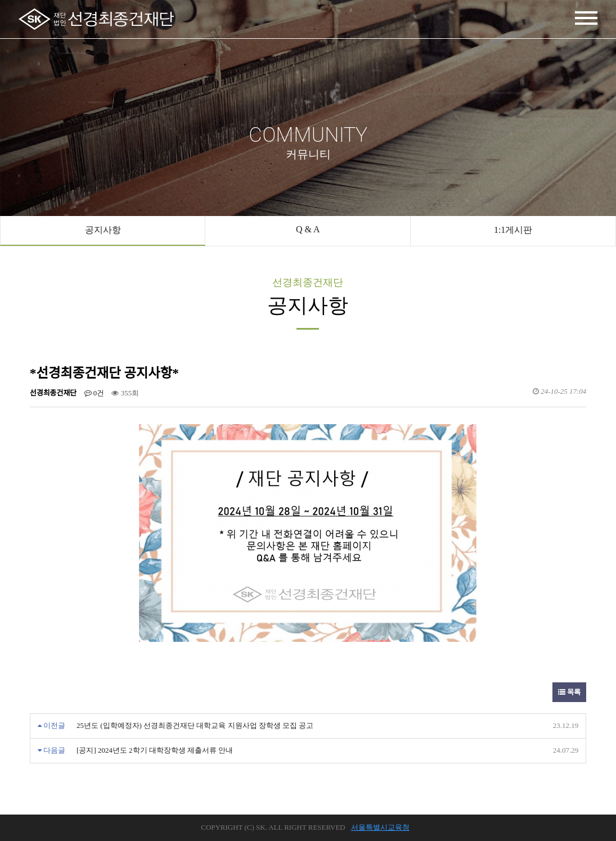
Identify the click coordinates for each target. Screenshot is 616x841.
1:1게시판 (513, 230)
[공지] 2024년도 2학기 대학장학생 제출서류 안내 (155, 750)
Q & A (308, 229)
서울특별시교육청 (380, 827)
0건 (95, 393)
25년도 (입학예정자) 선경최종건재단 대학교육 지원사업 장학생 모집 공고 (195, 725)
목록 (569, 692)
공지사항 (103, 230)
